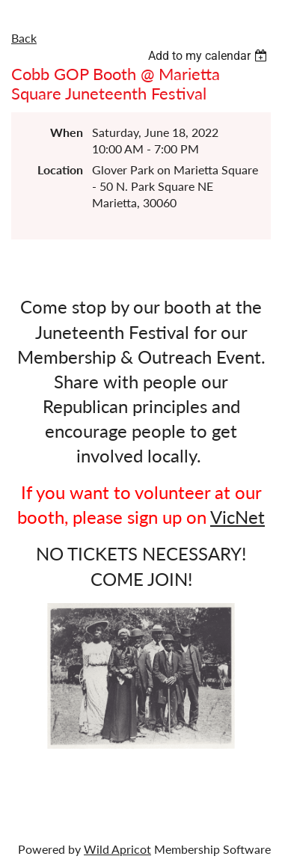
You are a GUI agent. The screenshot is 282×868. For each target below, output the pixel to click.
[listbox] (209, 56)
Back (24, 38)
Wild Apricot (117, 849)
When (67, 132)
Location (60, 169)
